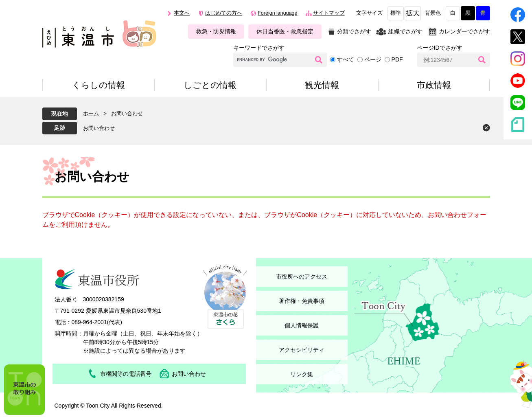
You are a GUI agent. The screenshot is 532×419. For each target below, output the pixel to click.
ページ (373, 59)
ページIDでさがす (440, 48)
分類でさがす (354, 31)
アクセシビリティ (302, 350)
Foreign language (277, 13)
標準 (396, 13)
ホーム (91, 113)
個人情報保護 (302, 325)
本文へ (182, 13)
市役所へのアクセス (302, 276)
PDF (397, 59)
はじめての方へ (224, 13)
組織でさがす (405, 31)
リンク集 (302, 374)
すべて (346, 59)
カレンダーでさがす (464, 31)
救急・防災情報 (216, 31)
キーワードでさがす (259, 48)
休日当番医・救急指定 (285, 31)
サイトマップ (329, 13)
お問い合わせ (99, 128)
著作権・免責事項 (302, 301)
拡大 (413, 13)
